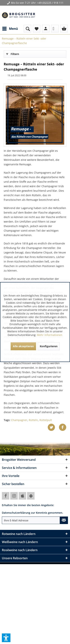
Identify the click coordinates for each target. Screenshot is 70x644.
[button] (6, 638)
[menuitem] (10, 29)
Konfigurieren (49, 346)
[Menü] (10, 29)
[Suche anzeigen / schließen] (27, 29)
